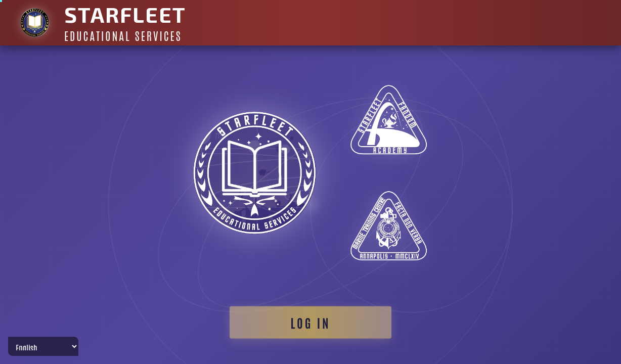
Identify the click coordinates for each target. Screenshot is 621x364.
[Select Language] (43, 346)
